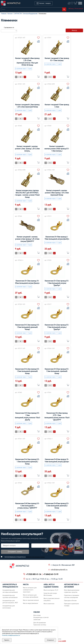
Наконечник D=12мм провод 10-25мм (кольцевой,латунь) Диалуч (27, 282)
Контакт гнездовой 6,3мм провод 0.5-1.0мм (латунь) (57, 59)
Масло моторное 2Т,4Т (51, 590)
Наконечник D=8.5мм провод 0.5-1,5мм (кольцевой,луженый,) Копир (57, 506)
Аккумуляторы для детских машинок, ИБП (10, 602)
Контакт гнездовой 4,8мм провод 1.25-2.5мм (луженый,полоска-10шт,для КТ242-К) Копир (27, 62)
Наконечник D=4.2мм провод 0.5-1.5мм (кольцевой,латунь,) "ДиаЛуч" (57, 327)
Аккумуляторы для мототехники (9, 607)
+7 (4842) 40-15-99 (51, 574)
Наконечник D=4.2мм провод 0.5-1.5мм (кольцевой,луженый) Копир (27, 371)
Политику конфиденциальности (11, 635)
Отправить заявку (15, 552)
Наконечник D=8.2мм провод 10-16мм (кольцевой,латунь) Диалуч (57, 460)
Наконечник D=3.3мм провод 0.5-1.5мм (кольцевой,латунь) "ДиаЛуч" (57, 283)
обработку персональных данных (35, 557)
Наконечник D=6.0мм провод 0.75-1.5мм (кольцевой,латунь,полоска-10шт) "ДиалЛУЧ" (57, 416)
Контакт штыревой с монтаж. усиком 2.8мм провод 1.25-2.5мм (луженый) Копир (57, 193)
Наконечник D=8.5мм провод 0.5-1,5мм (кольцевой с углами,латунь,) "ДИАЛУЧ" (27, 506)
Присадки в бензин (70, 600)
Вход (72, 8)
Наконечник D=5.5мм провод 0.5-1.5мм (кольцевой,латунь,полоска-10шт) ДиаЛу (27, 416)
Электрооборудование (30, 14)
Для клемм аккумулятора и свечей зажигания (41, 617)
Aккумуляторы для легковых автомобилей (10, 591)
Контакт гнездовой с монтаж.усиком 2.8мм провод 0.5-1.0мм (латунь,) (57, 149)
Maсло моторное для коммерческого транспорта (30, 590)
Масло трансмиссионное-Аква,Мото (52, 599)
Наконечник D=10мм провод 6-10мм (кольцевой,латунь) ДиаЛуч (57, 238)
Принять (7, 640)
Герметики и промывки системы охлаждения (72, 596)
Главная (4, 14)
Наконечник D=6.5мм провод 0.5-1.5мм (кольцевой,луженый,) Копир (27, 462)
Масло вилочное (49, 604)
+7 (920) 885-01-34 (34, 574)
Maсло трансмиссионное (31, 600)
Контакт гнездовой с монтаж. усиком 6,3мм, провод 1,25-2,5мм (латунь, (27, 149)
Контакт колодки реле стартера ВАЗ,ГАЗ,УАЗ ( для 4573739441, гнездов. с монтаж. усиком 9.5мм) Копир (27, 194)
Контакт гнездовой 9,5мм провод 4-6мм (57, 106)
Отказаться (50, 640)
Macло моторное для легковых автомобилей (31, 596)
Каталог (10, 14)
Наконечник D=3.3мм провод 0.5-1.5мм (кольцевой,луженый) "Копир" (27, 327)
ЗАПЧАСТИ (18, 14)
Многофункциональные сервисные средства (72, 591)
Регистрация (79, 8)
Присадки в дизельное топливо (71, 605)
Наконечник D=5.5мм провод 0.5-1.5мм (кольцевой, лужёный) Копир (57, 371)
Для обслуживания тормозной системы (40, 624)
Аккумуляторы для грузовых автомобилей (10, 596)
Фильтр (74, 30)
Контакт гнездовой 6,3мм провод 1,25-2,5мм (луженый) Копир (27, 106)
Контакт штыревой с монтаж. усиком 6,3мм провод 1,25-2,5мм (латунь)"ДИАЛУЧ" (27, 239)
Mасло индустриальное (30, 603)
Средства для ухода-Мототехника (50, 594)
